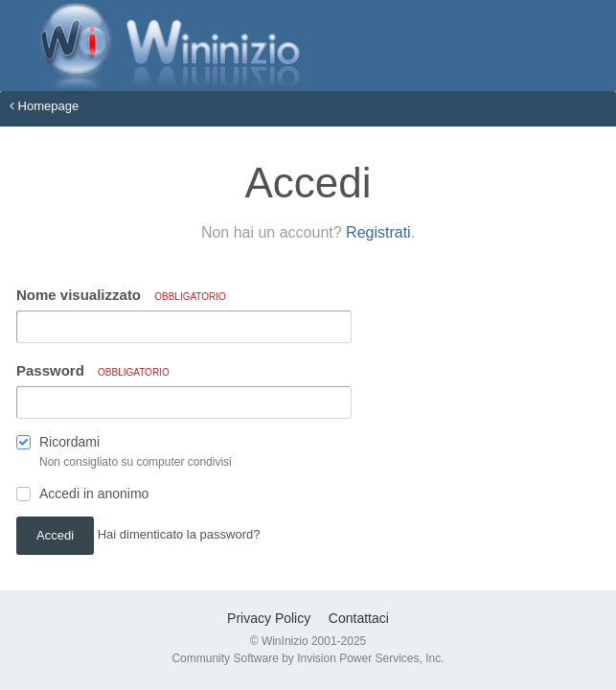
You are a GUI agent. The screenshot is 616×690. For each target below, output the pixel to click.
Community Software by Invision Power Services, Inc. (308, 658)
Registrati (378, 232)
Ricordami (69, 442)
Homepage (44, 106)
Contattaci (359, 618)
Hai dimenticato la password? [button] (179, 534)
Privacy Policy (269, 618)
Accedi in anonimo (94, 494)
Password (93, 370)
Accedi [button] (55, 535)
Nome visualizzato (121, 295)
